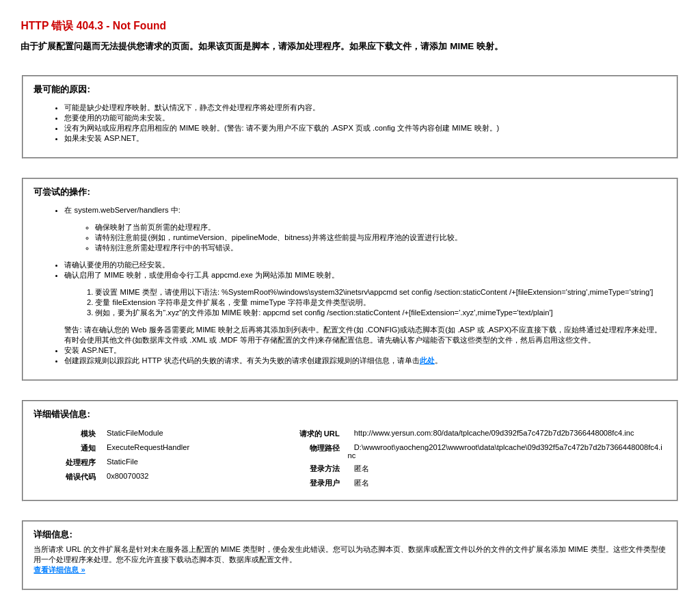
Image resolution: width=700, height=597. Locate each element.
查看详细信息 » (59, 570)
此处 (427, 360)
